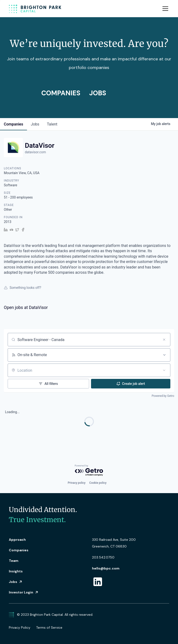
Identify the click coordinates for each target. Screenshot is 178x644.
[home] (35, 9)
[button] (164, 9)
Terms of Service (49, 627)
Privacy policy (76, 483)
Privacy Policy (20, 627)
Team (14, 561)
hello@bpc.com (106, 568)
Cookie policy (98, 483)
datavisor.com (35, 152)
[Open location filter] (164, 370)
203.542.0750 (103, 557)
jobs (35, 124)
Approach (17, 540)
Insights (16, 571)
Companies (19, 550)
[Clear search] (164, 340)
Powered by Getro (163, 396)
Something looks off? (22, 288)
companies (13, 124)
